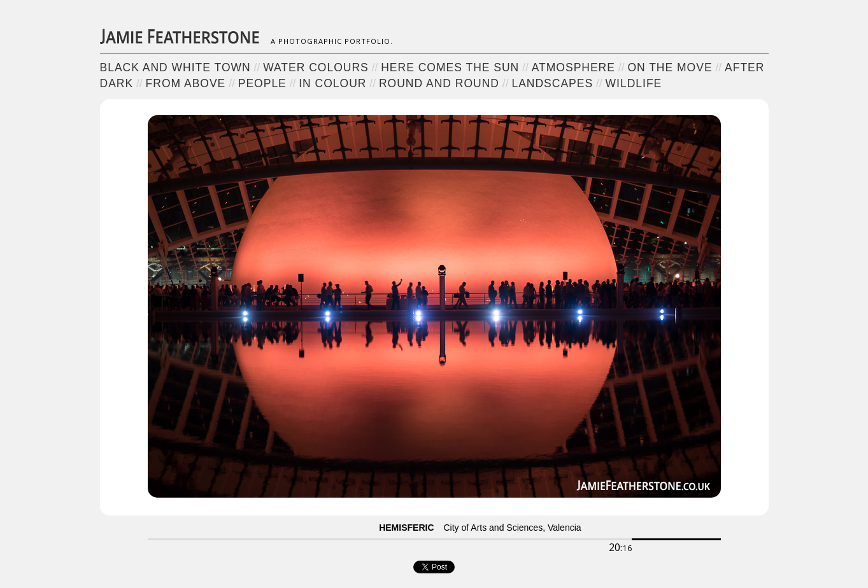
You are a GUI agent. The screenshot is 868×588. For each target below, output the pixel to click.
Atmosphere (573, 67)
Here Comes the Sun (450, 67)
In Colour (332, 83)
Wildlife (634, 83)
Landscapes (552, 83)
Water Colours (316, 67)
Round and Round (439, 83)
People (262, 83)
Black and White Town (175, 67)
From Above (186, 83)
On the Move (670, 67)
